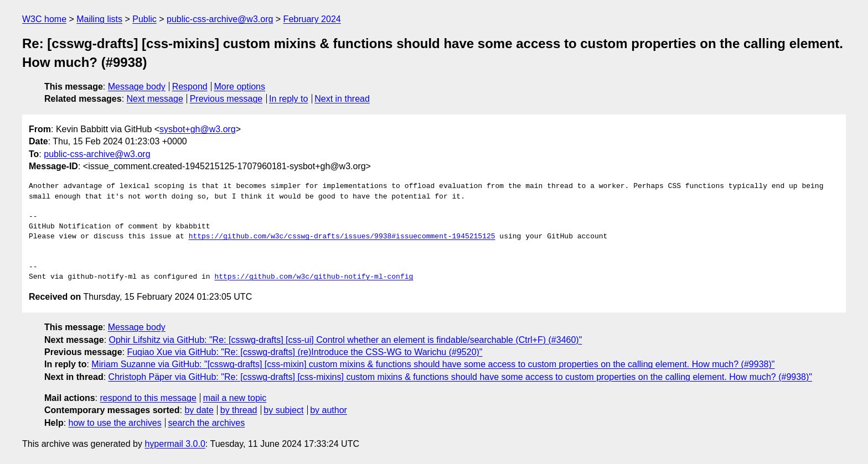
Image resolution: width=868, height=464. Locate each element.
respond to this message (148, 398)
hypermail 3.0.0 (175, 444)
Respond (190, 87)
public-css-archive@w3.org (220, 19)
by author (329, 410)
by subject (283, 410)
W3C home (44, 19)
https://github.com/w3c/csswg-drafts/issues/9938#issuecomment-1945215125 (342, 237)
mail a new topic (235, 398)
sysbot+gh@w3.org (198, 129)
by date (199, 410)
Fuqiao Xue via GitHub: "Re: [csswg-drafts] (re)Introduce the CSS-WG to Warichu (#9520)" (304, 352)
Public (144, 19)
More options (240, 87)
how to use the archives (115, 423)
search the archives (207, 423)
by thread (239, 410)
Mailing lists (99, 19)
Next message (155, 99)
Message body (137, 87)
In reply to (288, 99)
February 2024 (312, 19)
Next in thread (342, 99)
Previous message (226, 99)
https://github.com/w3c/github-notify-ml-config (314, 277)
